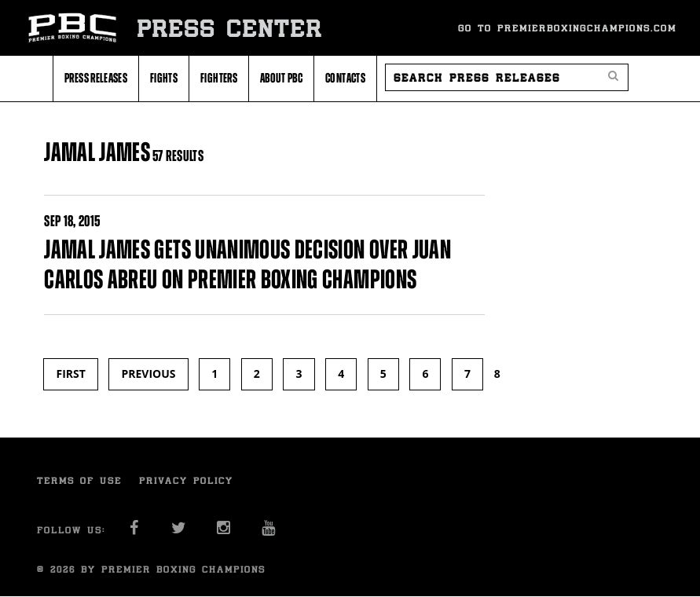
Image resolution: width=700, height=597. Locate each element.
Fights (164, 78)
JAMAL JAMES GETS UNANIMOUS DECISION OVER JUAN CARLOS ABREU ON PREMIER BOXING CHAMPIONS (247, 264)
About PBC (281, 78)
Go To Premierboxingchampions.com (567, 28)
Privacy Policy (186, 480)
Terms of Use (79, 480)
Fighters (219, 78)
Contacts (345, 78)
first (70, 374)
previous (148, 374)
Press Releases (96, 78)
